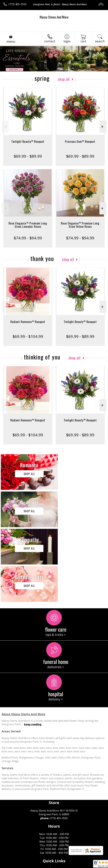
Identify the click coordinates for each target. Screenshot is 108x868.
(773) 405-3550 (18, 4)
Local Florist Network (54, 865)
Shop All (64, 79)
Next (103, 127)
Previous (5, 127)
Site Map (74, 865)
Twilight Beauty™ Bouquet (28, 141)
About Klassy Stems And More (23, 639)
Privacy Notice (31, 865)
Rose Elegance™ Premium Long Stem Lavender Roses (28, 225)
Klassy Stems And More (54, 17)
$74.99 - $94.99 (28, 238)
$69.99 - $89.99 (28, 156)
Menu (11, 41)
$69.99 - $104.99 (28, 336)
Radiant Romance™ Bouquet (28, 322)
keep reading (33, 650)
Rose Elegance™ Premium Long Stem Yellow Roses (80, 225)
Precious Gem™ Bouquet (80, 141)
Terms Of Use (12, 865)
